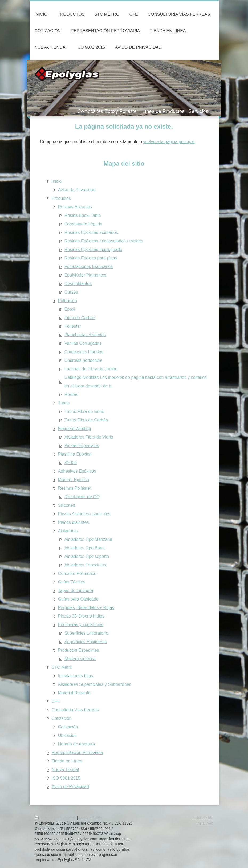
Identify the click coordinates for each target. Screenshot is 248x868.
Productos (61, 198)
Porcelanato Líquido (83, 224)
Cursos (71, 292)
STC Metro (62, 667)
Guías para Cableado (78, 599)
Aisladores (68, 531)
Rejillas (71, 394)
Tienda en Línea (67, 761)
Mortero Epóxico (74, 480)
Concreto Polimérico (77, 573)
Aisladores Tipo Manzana (88, 539)
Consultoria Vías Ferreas (75, 710)
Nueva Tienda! (65, 770)
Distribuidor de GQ (82, 497)
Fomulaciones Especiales (89, 267)
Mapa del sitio (90, 818)
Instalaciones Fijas (76, 676)
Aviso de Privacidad (77, 190)
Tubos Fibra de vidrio (84, 411)
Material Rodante (74, 693)
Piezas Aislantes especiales (84, 514)
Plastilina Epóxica (75, 454)
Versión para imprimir (56, 818)
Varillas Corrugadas (83, 343)
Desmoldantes (78, 284)
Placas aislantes (74, 522)
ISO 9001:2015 (66, 778)
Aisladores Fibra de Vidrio (89, 437)
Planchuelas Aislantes (85, 335)
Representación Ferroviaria (77, 753)
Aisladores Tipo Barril (85, 548)
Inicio (57, 181)
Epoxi (70, 309)
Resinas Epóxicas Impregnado (93, 250)
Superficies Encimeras (86, 642)
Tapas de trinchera (76, 591)
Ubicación (67, 735)
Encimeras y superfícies (81, 625)
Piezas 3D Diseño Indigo (81, 616)
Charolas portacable (84, 360)
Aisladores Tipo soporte (87, 556)
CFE (56, 701)
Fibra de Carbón (80, 318)
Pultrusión (68, 301)
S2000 (71, 463)
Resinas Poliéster (75, 488)
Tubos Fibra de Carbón (86, 420)
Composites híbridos (84, 352)
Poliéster (73, 326)
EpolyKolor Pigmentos (85, 275)
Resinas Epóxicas (75, 207)
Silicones (67, 505)
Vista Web (205, 823)
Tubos (64, 403)
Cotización (62, 718)
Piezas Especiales (82, 446)
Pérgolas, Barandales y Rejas (86, 608)
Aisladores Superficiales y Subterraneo (95, 684)
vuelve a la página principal (169, 142)
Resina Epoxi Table (83, 215)
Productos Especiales (79, 650)
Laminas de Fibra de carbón (91, 369)
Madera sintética (80, 659)
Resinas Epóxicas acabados (91, 232)
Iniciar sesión (202, 818)
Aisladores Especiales (85, 565)
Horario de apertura (77, 744)
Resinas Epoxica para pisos (91, 258)
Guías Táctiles (72, 582)
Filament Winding (75, 429)
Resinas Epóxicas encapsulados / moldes (104, 241)
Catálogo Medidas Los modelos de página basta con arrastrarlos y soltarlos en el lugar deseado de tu (136, 382)
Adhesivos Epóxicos (77, 471)
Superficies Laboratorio (86, 633)
